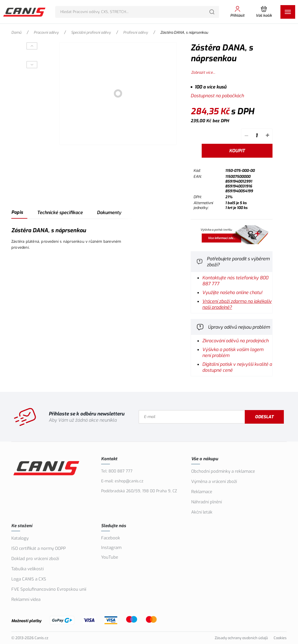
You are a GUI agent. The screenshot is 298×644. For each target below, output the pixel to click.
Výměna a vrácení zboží (214, 482)
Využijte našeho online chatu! (232, 293)
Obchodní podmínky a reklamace (223, 471)
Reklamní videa (26, 599)
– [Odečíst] (246, 135)
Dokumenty (109, 213)
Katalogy (20, 538)
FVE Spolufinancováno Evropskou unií (49, 589)
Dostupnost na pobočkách (217, 96)
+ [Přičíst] (267, 135)
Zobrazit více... (203, 72)
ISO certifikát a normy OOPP (39, 548)
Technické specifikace (60, 213)
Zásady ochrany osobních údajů (241, 638)
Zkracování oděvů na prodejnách (235, 341)
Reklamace (202, 492)
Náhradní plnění (207, 502)
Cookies (280, 638)
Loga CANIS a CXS (29, 579)
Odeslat (264, 417)
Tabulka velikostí (27, 569)
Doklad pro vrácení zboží (35, 559)
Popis (17, 212)
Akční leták (202, 512)
